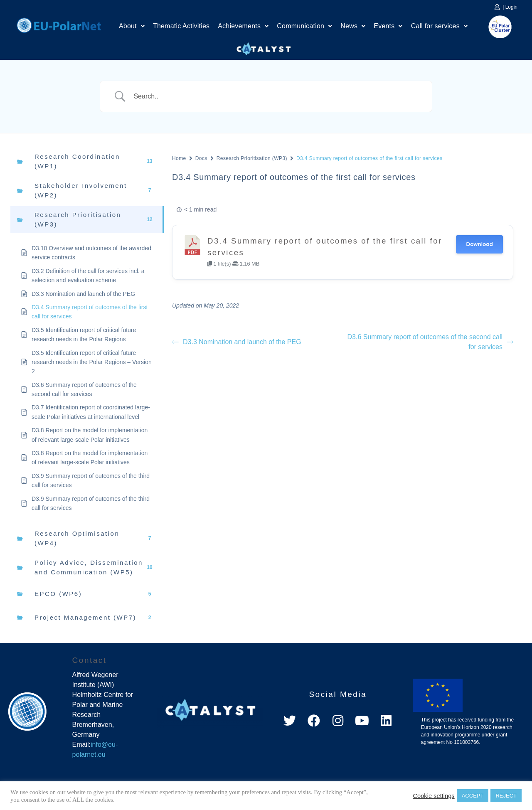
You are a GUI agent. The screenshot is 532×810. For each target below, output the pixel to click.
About (132, 26)
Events (388, 26)
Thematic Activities (181, 26)
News (353, 26)
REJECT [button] (506, 796)
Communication (304, 26)
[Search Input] (276, 96)
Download (479, 244)
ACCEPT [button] (473, 796)
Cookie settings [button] (433, 796)
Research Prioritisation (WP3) (252, 158)
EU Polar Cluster (494, 27)
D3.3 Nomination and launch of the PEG (237, 342)
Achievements (243, 26)
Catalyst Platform (264, 47)
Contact (90, 660)
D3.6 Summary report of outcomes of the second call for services (430, 342)
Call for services (439, 26)
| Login (510, 7)
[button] (132, 26)
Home (59, 24)
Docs (201, 158)
